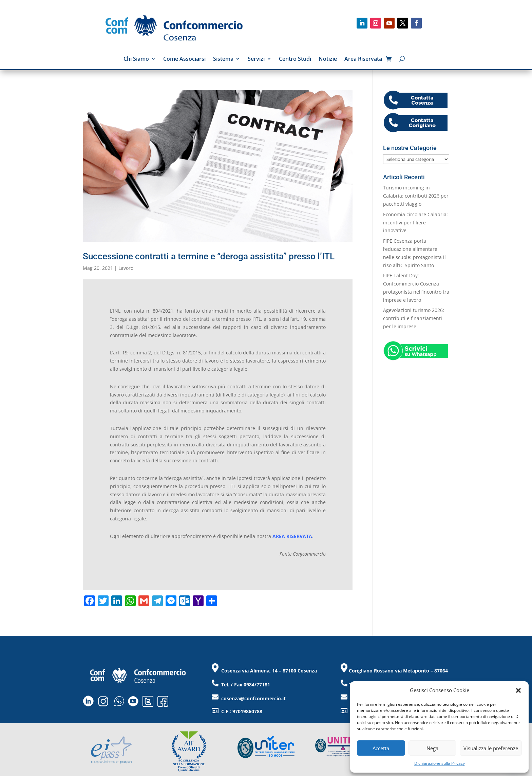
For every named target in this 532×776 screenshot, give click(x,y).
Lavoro (126, 268)
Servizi (256, 59)
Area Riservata (363, 59)
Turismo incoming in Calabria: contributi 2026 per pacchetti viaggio (416, 196)
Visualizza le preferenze (491, 748)
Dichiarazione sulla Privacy (440, 763)
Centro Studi (295, 59)
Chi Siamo (136, 59)
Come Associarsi (184, 59)
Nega (432, 748)
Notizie (328, 59)
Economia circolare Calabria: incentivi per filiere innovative (415, 223)
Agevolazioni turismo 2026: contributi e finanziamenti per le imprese (414, 318)
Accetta (381, 748)
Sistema (223, 59)
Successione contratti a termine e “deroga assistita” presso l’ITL (209, 256)
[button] (518, 690)
